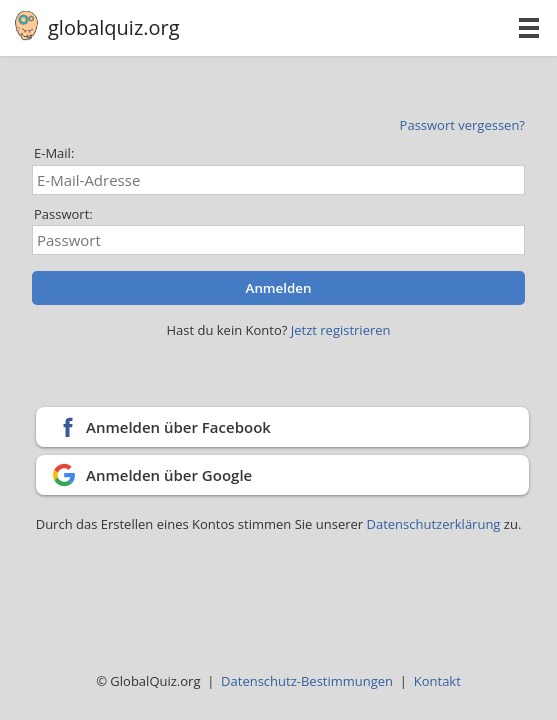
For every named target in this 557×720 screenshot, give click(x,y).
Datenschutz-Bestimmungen (307, 681)
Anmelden (279, 288)
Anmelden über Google (169, 475)
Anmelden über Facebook (178, 427)
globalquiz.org (114, 27)
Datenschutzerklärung (435, 524)
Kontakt (437, 681)
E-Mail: (54, 153)
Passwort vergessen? (462, 125)
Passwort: (63, 214)
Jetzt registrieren (341, 330)
